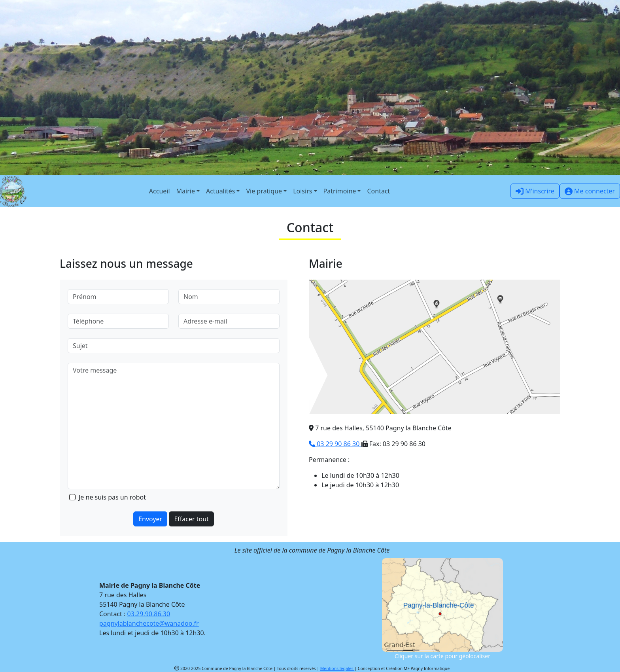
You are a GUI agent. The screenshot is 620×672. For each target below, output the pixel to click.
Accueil (160, 191)
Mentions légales (337, 668)
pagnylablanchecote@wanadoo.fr (149, 623)
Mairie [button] (186, 191)
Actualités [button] (220, 191)
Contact (378, 191)
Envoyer (150, 519)
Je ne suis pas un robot (112, 497)
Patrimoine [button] (340, 191)
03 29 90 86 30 (335, 444)
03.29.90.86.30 (149, 614)
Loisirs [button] (302, 191)
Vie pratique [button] (264, 191)
